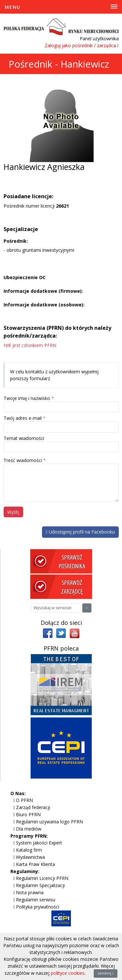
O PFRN (24, 800)
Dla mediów (29, 829)
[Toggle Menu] (61, 7)
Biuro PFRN (28, 814)
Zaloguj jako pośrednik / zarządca (80, 45)
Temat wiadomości (24, 438)
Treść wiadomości (23, 460)
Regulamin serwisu (36, 900)
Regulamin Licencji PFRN (42, 878)
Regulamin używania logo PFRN (49, 822)
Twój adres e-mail (23, 418)
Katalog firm (29, 850)
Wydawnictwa (30, 857)
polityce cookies (68, 973)
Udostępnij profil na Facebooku (80, 532)
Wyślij (13, 512)
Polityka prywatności (38, 907)
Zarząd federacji (33, 807)
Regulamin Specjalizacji (40, 885)
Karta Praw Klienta (35, 864)
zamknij (106, 973)
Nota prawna (30, 892)
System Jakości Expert (39, 843)
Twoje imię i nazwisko (27, 398)
